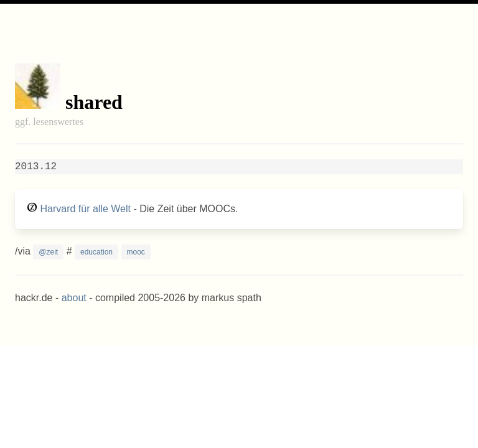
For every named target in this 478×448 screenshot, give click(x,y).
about (74, 298)
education (96, 252)
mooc (136, 252)
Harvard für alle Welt (85, 209)
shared (94, 102)
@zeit (48, 252)
